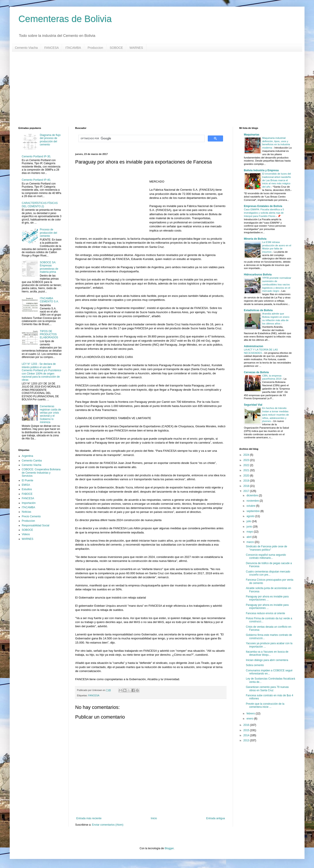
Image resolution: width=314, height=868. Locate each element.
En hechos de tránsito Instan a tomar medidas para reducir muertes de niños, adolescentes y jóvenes (276, 415)
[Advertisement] (151, 89)
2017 (247, 491)
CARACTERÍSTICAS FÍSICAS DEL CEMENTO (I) (40, 205)
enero (250, 719)
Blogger (169, 848)
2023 (247, 460)
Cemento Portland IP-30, (36, 156)
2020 (247, 476)
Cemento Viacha (26, 48)
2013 (247, 740)
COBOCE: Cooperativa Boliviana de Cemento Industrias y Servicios (41, 473)
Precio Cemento (31, 516)
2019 (247, 481)
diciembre (253, 495)
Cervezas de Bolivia (256, 372)
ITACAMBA (73, 48)
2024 (247, 455)
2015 (247, 730)
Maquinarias (252, 135)
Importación (29, 503)
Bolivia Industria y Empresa (261, 170)
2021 (247, 470)
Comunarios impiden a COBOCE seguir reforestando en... (269, 672)
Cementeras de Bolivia (65, 19)
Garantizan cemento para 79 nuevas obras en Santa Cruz (267, 689)
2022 (247, 465)
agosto (251, 516)
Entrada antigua (216, 818)
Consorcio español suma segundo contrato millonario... (266, 556)
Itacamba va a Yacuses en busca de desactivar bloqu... (267, 653)
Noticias (27, 512)
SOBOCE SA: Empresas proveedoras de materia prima (49, 267)
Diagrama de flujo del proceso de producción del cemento (50, 140)
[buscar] (141, 139)
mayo (250, 532)
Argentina (27, 456)
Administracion (254, 346)
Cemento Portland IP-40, (36, 180)
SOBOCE (116, 48)
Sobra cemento (255, 665)
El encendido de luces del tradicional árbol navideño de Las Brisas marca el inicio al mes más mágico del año (277, 180)
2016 (247, 725)
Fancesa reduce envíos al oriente (265, 613)
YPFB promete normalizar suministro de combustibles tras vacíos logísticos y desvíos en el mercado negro (277, 284)
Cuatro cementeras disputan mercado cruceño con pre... (268, 573)
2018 (247, 486)
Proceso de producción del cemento (48, 233)
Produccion (95, 48)
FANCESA (52, 48)
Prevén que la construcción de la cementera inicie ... (265, 705)
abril (249, 537)
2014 (247, 735)
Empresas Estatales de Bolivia (263, 206)
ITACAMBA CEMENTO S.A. (49, 300)
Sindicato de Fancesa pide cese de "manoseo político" (266, 548)
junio (250, 527)
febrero (251, 714)
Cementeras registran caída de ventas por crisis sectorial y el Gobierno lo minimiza (50, 414)
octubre (251, 506)
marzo (251, 542)
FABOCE (27, 494)
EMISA (26, 485)
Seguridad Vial (253, 405)
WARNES (136, 48)
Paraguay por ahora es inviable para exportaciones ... (267, 598)
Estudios (27, 489)
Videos (26, 534)
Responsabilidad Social (36, 525)
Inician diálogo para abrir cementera (267, 660)
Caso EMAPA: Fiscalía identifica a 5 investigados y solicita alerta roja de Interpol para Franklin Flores (264, 213)
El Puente (28, 480)
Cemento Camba (32, 461)
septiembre (253, 511)
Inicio (154, 818)
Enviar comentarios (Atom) (108, 825)
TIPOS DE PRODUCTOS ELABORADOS (49, 334)
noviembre (253, 501)
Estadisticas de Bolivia (258, 310)
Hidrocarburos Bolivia (258, 275)
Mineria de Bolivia (255, 239)
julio (249, 521)
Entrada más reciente (89, 818)
